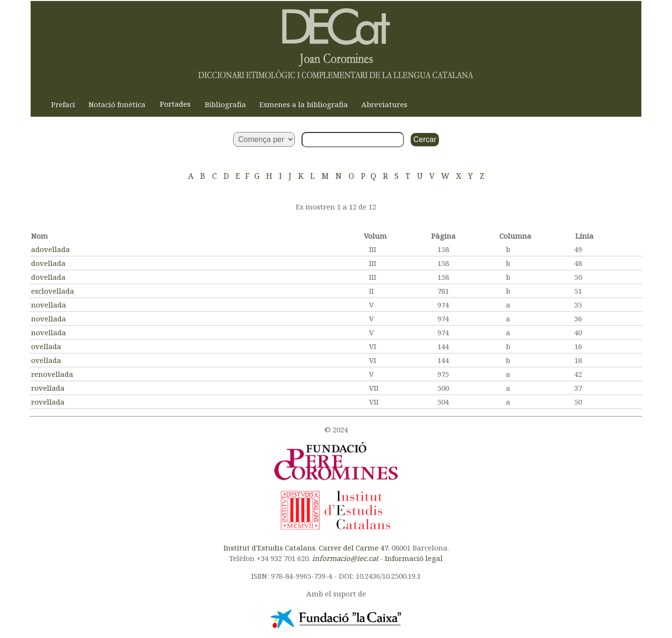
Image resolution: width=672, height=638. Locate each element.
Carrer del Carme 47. (354, 548)
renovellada (52, 374)
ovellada (46, 346)
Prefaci (63, 104)
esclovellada (53, 291)
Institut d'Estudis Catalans (269, 548)
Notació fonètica (117, 104)
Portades (175, 104)
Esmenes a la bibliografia (304, 104)
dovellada (48, 263)
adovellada (50, 249)
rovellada (48, 388)
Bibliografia (225, 104)
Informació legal (414, 558)
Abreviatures (384, 104)
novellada (49, 305)
